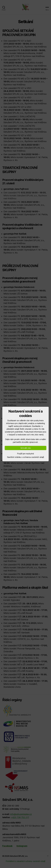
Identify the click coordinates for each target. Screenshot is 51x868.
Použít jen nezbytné (25, 454)
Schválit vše (26, 448)
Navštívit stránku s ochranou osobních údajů (25, 457)
